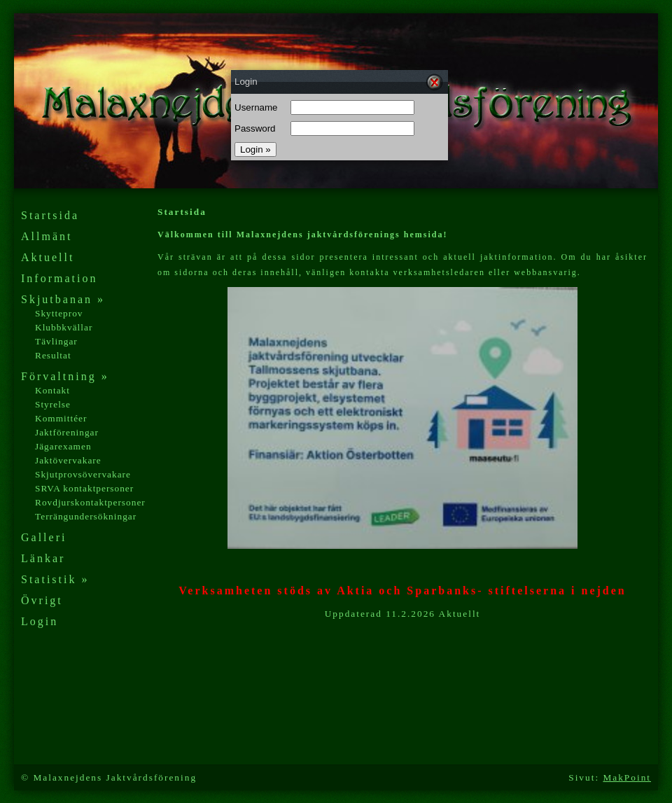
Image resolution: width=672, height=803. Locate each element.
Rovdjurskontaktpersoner (90, 502)
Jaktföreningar (67, 432)
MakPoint (627, 777)
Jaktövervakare (68, 460)
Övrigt (42, 600)
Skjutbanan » (63, 299)
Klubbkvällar (64, 327)
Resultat (53, 355)
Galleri (44, 537)
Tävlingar (56, 341)
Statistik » (55, 579)
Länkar (43, 558)
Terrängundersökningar (86, 516)
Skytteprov (59, 313)
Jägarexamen (63, 446)
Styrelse (53, 404)
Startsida (50, 215)
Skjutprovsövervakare (83, 474)
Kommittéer (61, 418)
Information (59, 278)
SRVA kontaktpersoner (84, 488)
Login (40, 621)
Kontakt (52, 390)
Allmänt (47, 236)
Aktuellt (48, 257)
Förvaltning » (65, 376)
